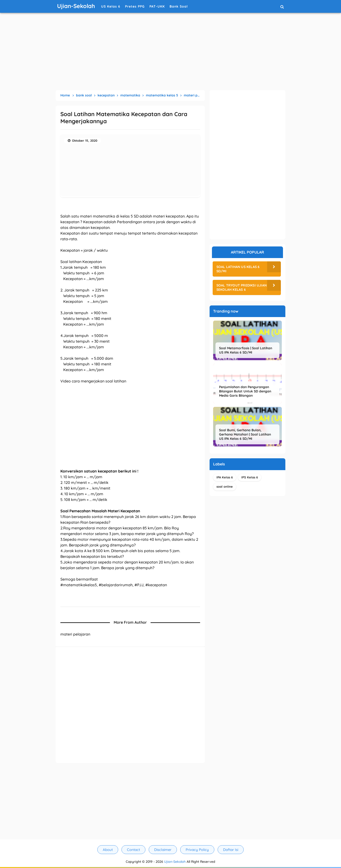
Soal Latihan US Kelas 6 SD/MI (238, 269)
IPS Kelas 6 (250, 477)
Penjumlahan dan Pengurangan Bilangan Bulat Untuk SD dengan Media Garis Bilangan (245, 391)
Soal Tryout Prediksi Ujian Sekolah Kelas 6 (242, 287)
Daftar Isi (231, 850)
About (108, 850)
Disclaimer (163, 850)
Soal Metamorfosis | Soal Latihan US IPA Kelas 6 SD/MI (246, 350)
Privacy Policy (197, 850)
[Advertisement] (170, 52)
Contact (133, 850)
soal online (225, 486)
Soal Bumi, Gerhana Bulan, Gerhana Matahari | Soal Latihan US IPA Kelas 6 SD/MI (245, 434)
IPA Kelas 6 (225, 477)
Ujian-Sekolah (175, 862)
